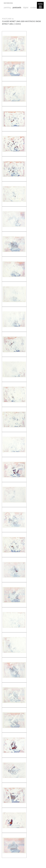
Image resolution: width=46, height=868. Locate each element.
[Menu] (40, 5)
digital (26, 8)
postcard (7, 19)
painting (7, 8)
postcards (17, 8)
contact (33, 8)
